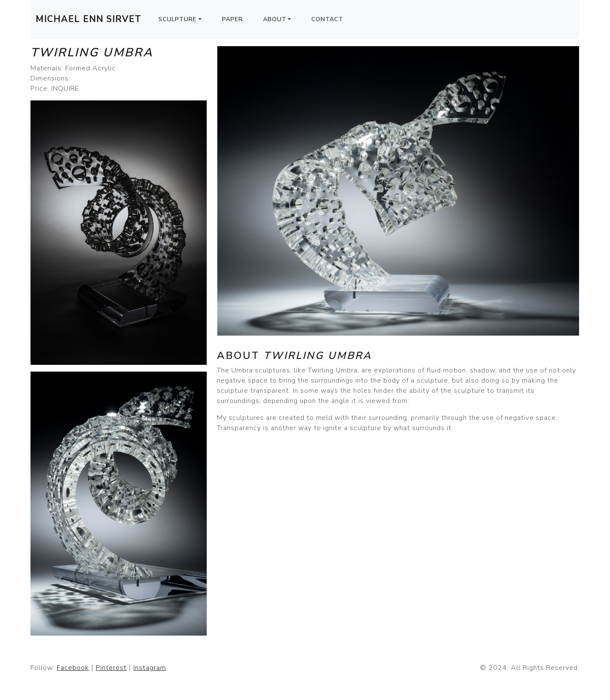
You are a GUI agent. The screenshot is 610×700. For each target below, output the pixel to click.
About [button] (275, 19)
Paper (232, 19)
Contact (327, 19)
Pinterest (111, 668)
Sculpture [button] (177, 19)
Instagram (150, 668)
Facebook (73, 668)
